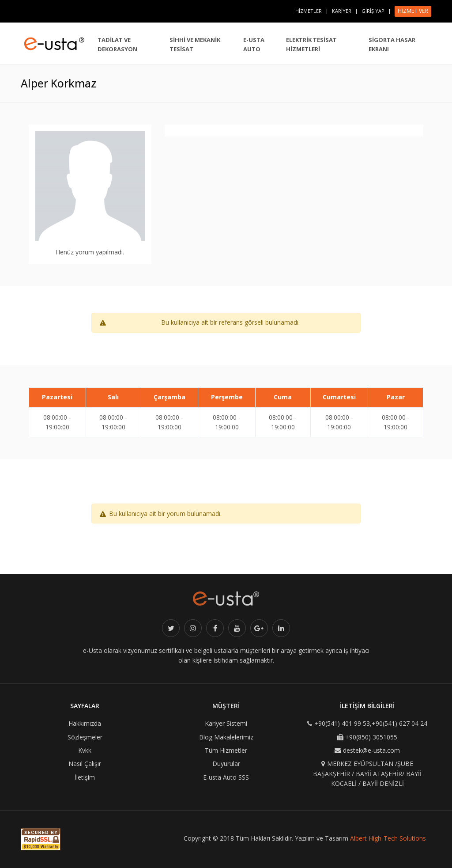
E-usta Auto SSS (226, 777)
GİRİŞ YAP (373, 11)
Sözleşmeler (85, 737)
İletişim (85, 777)
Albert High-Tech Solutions (388, 838)
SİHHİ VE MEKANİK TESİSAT (195, 44)
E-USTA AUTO (254, 44)
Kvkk (85, 750)
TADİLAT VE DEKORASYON (117, 44)
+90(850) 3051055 (371, 737)
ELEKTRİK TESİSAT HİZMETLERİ (311, 44)
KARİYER (342, 11)
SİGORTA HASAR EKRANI (392, 44)
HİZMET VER (413, 11)
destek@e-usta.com (371, 750)
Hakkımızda (85, 723)
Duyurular (226, 764)
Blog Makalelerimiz (226, 737)
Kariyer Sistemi (226, 723)
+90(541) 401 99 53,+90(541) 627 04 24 (371, 723)
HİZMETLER (309, 11)
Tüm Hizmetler (226, 750)
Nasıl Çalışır (85, 764)
